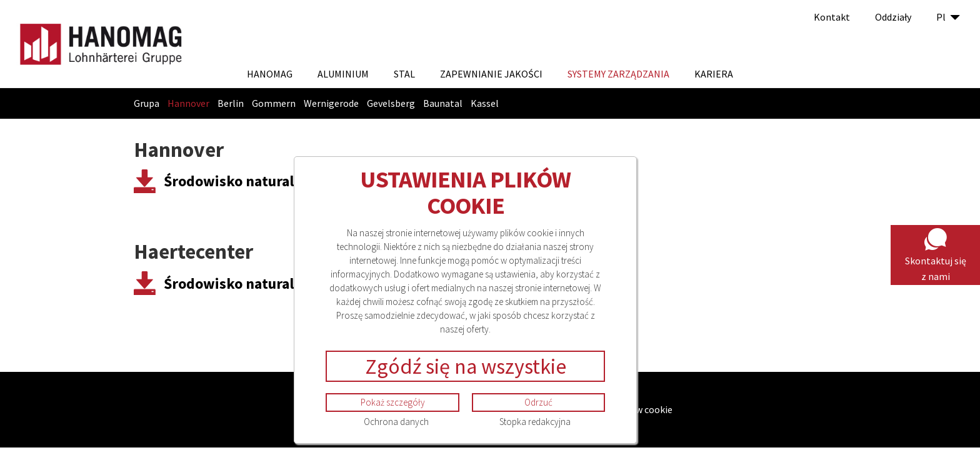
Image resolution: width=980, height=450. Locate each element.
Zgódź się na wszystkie (466, 366)
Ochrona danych (396, 422)
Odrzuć (538, 402)
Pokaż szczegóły (393, 402)
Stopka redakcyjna (535, 422)
